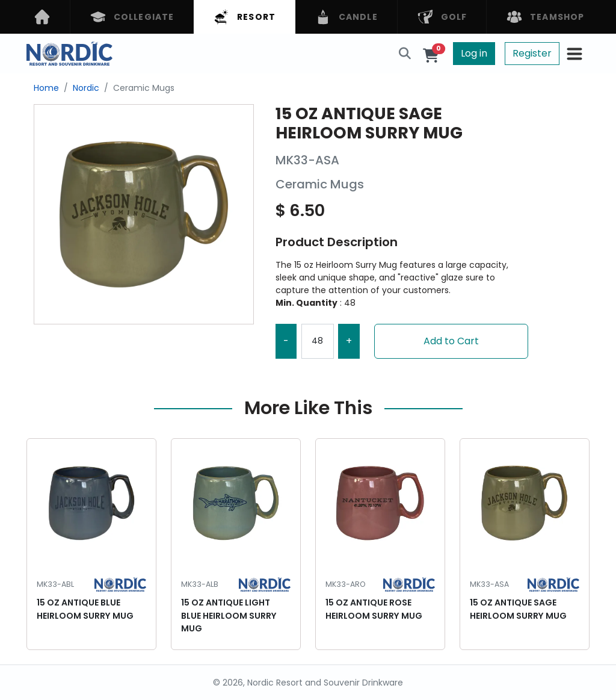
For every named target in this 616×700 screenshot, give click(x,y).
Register (532, 53)
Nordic (86, 88)
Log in (474, 53)
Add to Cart (451, 341)
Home (46, 88)
